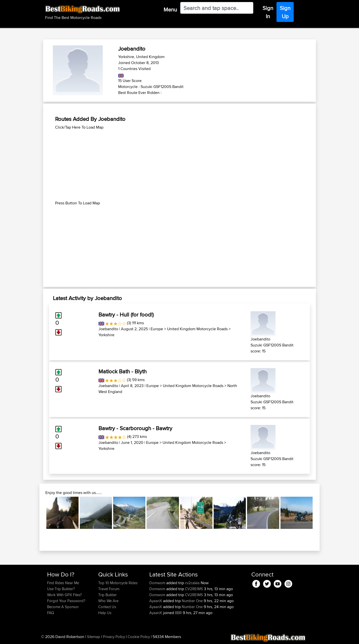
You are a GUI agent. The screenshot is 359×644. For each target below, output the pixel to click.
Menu (170, 9)
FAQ (50, 613)
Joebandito (108, 329)
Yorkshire (106, 335)
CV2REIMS (194, 589)
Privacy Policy (114, 637)
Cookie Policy (139, 637)
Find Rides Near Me (63, 583)
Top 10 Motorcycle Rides (118, 583)
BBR (178, 613)
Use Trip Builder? (61, 589)
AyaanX (156, 601)
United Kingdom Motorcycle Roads (197, 329)
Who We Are (108, 601)
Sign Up (285, 12)
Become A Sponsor (63, 607)
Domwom (158, 583)
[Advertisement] (179, 165)
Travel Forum (109, 589)
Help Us (105, 613)
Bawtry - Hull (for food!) (126, 315)
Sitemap (94, 637)
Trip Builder (107, 595)
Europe (157, 329)
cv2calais (192, 583)
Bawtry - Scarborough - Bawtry (135, 428)
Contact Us (107, 607)
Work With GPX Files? (64, 595)
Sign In (268, 12)
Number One (192, 601)
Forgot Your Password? (66, 601)
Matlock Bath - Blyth (123, 371)
